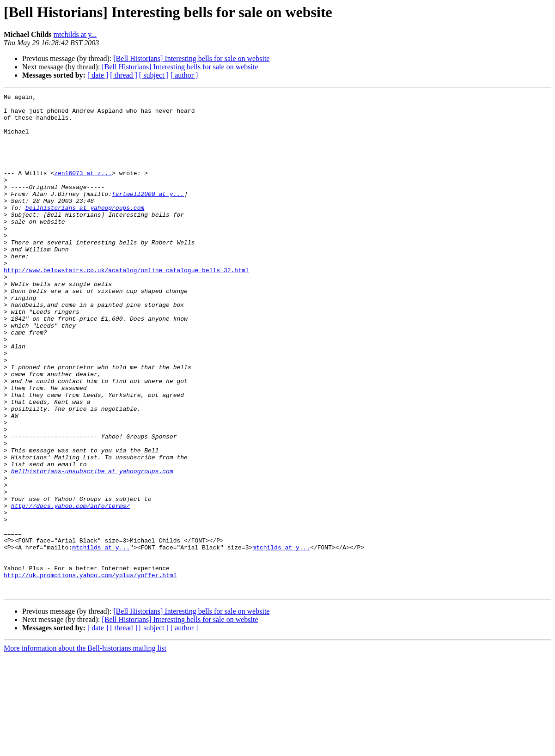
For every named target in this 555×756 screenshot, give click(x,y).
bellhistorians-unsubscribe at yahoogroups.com (92, 547)
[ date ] (98, 75)
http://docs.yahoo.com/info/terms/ (70, 589)
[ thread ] (124, 75)
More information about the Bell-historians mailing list (85, 748)
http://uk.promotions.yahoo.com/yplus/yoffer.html (90, 672)
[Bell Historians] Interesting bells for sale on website (191, 58)
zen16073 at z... (83, 189)
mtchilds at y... (75, 34)
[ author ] (184, 75)
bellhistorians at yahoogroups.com (85, 231)
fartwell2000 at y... (148, 214)
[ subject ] (154, 75)
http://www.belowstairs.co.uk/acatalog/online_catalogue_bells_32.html (126, 306)
